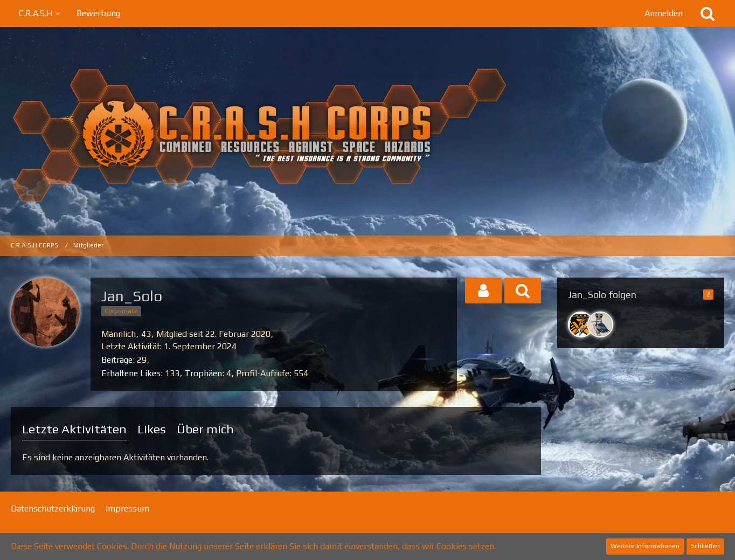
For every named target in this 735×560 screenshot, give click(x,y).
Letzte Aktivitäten (74, 429)
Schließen (705, 546)
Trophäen (203, 373)
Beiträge (117, 360)
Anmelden (664, 13)
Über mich (205, 429)
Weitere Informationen (645, 546)
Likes (152, 429)
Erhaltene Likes (131, 373)
